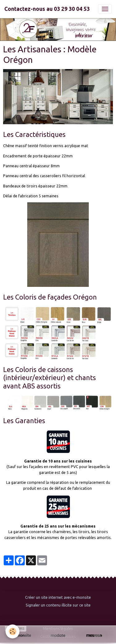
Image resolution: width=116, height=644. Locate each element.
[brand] (47, 9)
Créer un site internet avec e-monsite (58, 597)
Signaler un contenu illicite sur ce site (58, 605)
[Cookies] (13, 631)
